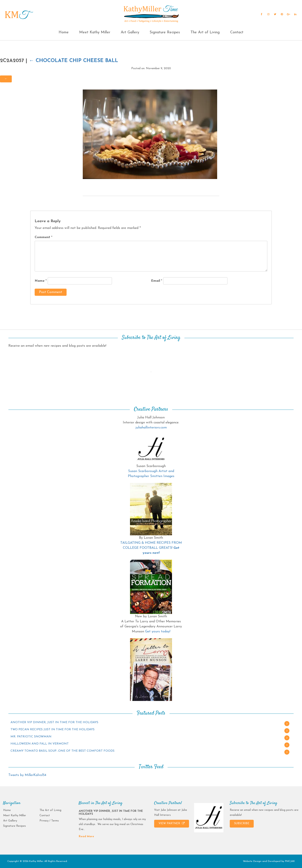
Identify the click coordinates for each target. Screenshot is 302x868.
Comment (43, 237)
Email (157, 281)
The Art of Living (205, 32)
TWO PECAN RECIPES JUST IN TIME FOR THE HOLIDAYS (53, 730)
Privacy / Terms (49, 821)
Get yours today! (158, 632)
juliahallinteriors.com (151, 428)
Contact (237, 32)
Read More (86, 836)
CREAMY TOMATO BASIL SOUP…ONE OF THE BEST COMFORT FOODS (62, 751)
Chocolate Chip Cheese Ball (74, 61)
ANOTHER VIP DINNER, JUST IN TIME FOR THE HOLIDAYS (54, 722)
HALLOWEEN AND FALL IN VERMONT (40, 744)
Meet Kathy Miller (95, 32)
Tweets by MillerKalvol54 (27, 775)
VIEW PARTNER (172, 823)
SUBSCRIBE (242, 823)
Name (41, 281)
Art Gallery (130, 32)
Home (64, 32)
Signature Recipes (165, 32)
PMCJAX (290, 861)
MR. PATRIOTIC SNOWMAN (31, 737)
